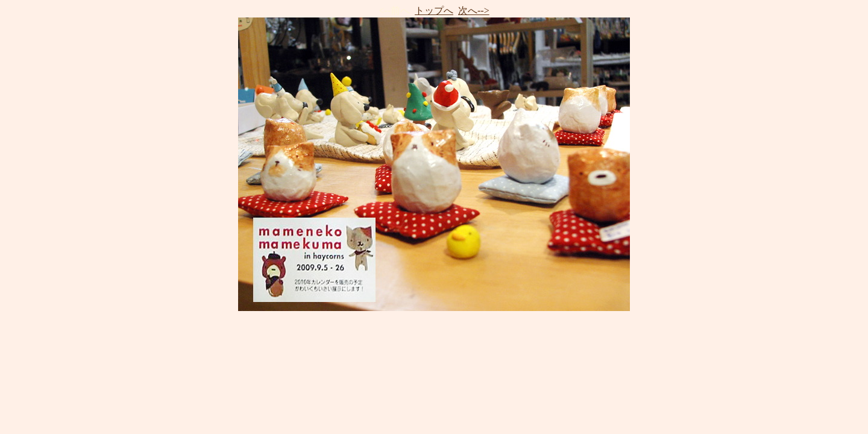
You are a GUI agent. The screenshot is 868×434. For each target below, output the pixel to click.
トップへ (434, 11)
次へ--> (474, 11)
